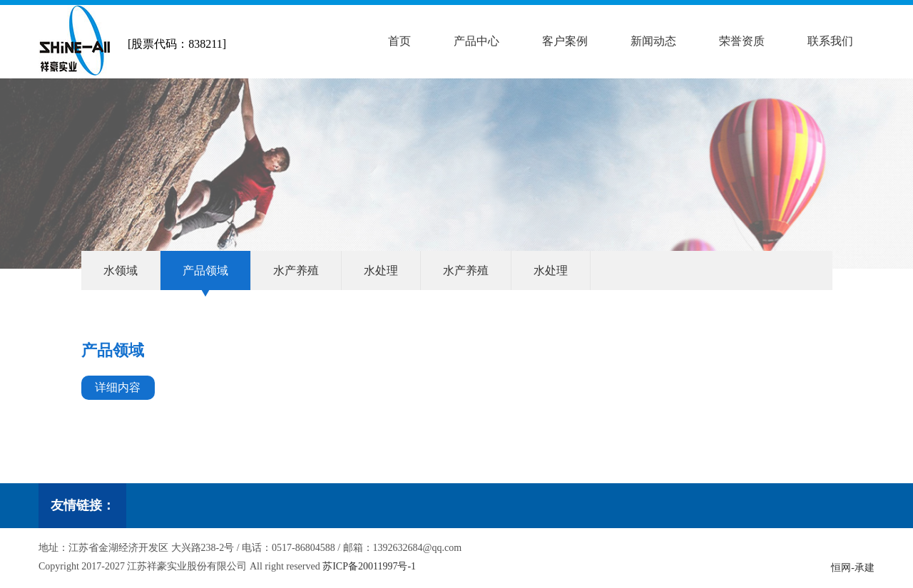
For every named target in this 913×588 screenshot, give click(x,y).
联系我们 (830, 41)
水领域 (121, 270)
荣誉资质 (742, 41)
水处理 (381, 270)
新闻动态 (653, 41)
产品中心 (476, 41)
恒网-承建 (853, 568)
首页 (399, 41)
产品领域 (205, 270)
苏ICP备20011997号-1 (369, 566)
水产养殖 (296, 270)
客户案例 (565, 41)
